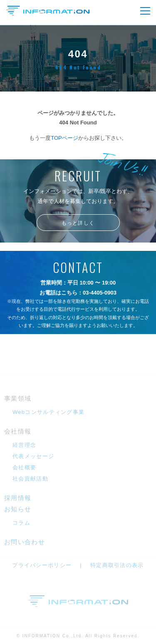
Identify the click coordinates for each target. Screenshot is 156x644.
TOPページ (64, 138)
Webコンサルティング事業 (48, 412)
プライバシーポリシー (42, 565)
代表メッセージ (33, 456)
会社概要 (24, 467)
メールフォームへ (78, 357)
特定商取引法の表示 (117, 565)
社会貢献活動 (30, 479)
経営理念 (24, 445)
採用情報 (18, 498)
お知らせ (18, 509)
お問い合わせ (25, 542)
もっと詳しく (78, 223)
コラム (21, 523)
